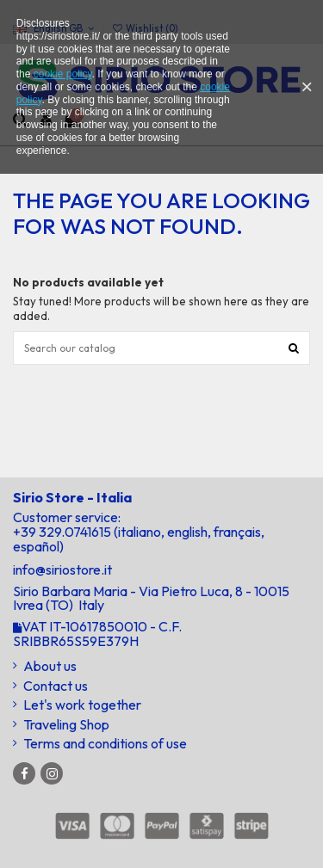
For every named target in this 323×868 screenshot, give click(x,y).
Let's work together (82, 705)
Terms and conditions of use (105, 744)
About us (50, 666)
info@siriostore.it (62, 569)
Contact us (56, 686)
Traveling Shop (66, 725)
